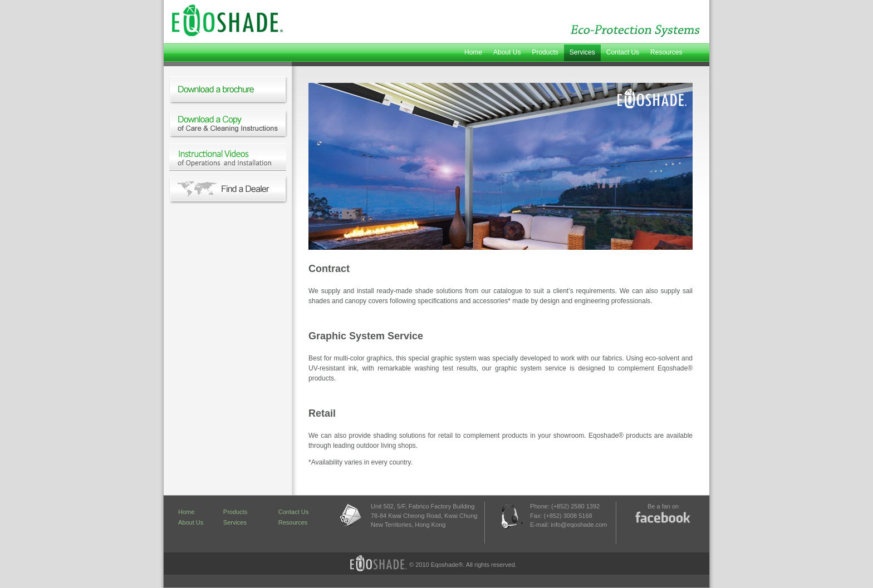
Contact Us (623, 52)
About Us (507, 52)
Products (545, 52)
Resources (666, 52)
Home (473, 52)
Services (582, 52)
